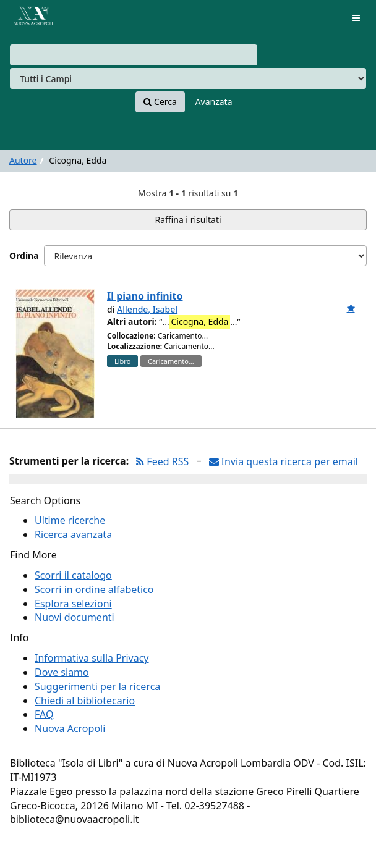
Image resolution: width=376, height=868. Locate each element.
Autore (23, 160)
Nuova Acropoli (70, 728)
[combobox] (134, 55)
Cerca (160, 102)
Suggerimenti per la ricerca (97, 686)
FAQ (44, 714)
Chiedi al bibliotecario (85, 701)
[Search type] (188, 78)
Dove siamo (62, 672)
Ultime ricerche (70, 520)
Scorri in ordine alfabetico (94, 589)
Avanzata (214, 102)
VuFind (30, 19)
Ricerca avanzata (73, 534)
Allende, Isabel (147, 309)
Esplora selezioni (73, 604)
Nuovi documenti (75, 617)
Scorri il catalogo (73, 575)
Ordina (24, 255)
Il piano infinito (145, 296)
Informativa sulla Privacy (92, 658)
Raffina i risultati (188, 220)
